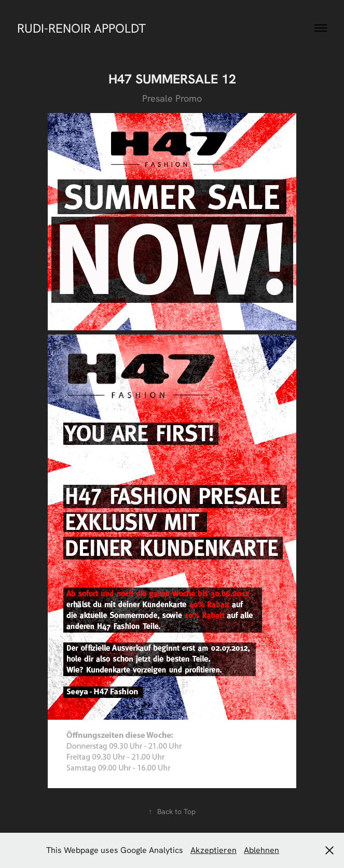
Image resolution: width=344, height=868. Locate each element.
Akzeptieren (214, 850)
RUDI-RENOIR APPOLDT (81, 28)
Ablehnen (262, 850)
